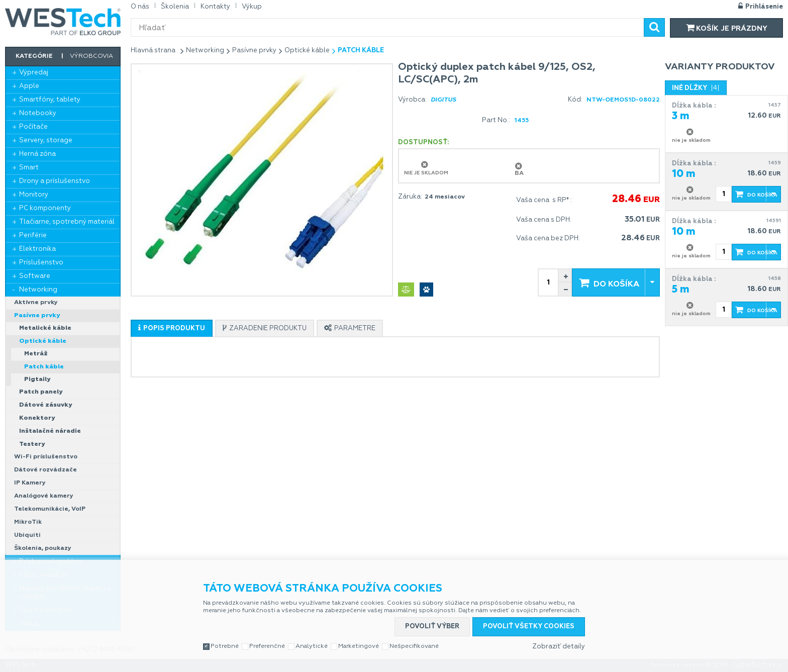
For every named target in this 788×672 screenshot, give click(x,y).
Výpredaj (34, 73)
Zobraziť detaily (559, 647)
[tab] (172, 328)
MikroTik (28, 522)
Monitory (34, 195)
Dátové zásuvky (45, 405)
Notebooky (38, 113)
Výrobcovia (91, 56)
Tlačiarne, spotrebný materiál (67, 222)
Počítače (33, 127)
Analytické (312, 646)
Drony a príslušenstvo (55, 181)
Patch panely (41, 392)
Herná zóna (37, 154)
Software (35, 276)
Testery (32, 444)
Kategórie (34, 56)
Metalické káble (45, 328)
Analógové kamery (44, 496)
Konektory (37, 418)
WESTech (63, 22)
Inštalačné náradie (50, 431)
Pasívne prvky (37, 316)
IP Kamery (30, 483)
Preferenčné (267, 646)
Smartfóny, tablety (50, 100)
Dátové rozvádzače (45, 470)
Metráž (36, 354)
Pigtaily (37, 379)
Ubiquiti (27, 535)
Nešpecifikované (414, 646)
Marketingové (359, 646)
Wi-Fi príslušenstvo (46, 457)
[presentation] (172, 328)
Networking (38, 290)
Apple (29, 86)
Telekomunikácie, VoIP (50, 509)
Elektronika (37, 249)
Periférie (33, 235)
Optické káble (43, 341)
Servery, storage (46, 140)
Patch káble (44, 367)
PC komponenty (45, 208)
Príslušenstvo (41, 263)
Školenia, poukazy (43, 548)
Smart (29, 168)
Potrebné (225, 646)
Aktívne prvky (36, 303)
